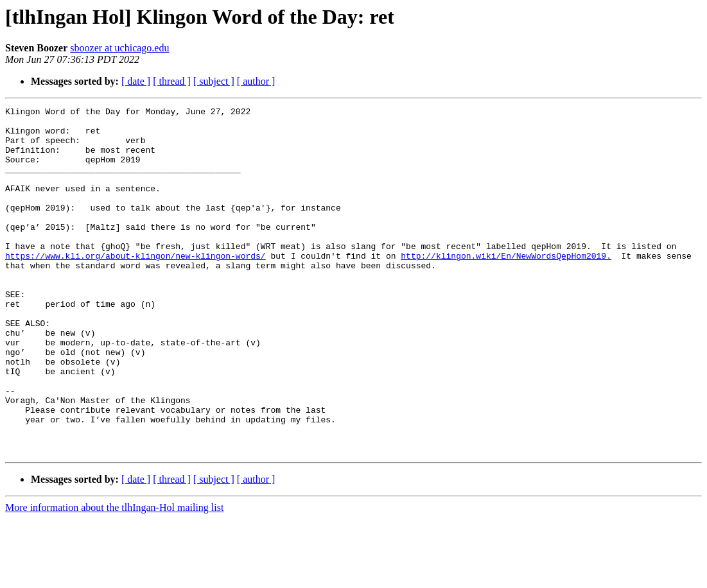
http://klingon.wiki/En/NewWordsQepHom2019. (506, 286)
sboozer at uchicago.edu (119, 48)
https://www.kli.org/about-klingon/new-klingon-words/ (135, 286)
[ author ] (256, 81)
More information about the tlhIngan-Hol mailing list (114, 577)
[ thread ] (172, 81)
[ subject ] (214, 81)
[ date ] (136, 81)
